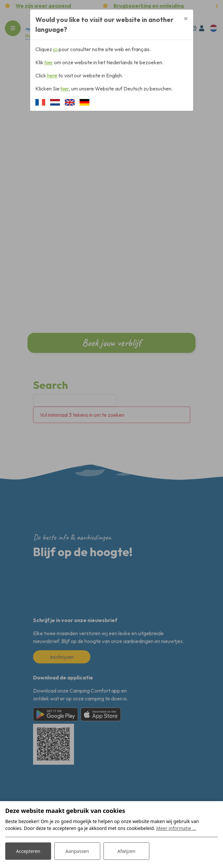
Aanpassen (77, 851)
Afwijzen (126, 851)
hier (49, 62)
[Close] (186, 18)
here (52, 75)
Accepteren (28, 851)
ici (55, 49)
